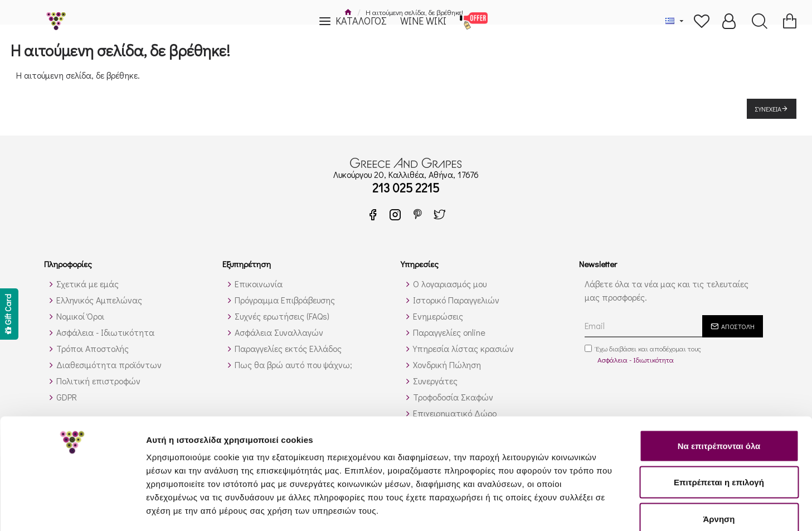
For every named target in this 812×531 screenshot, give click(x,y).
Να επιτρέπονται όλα (719, 385)
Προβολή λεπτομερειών (662, 509)
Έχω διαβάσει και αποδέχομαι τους (643, 354)
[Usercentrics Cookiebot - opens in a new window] (72, 509)
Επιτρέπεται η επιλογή (719, 421)
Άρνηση (719, 458)
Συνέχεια (768, 109)
